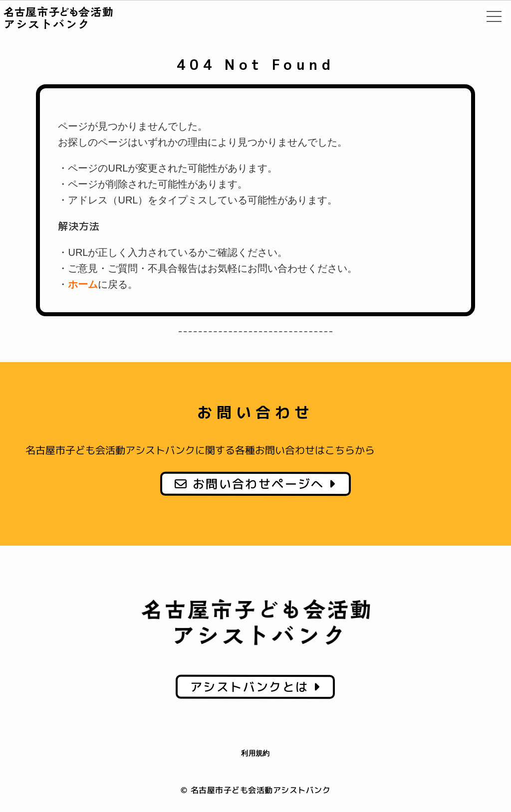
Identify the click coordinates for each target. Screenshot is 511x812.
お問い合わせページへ (255, 484)
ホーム (83, 284)
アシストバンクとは (255, 686)
